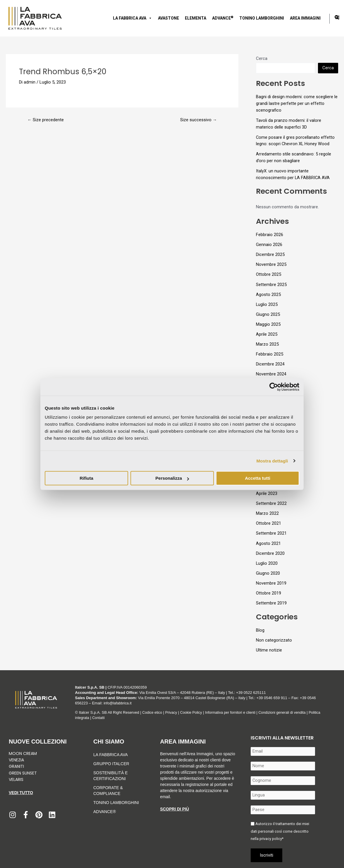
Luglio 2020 (267, 559)
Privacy (172, 712)
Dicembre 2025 (270, 253)
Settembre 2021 (271, 529)
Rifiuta (86, 478)
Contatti (100, 718)
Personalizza (172, 478)
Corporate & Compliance (108, 791)
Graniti (17, 766)
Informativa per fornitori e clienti (235, 712)
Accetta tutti (258, 478)
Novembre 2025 (271, 263)
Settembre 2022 (271, 500)
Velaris (16, 779)
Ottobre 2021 (269, 519)
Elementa (196, 18)
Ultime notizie (269, 645)
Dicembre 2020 (270, 549)
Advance (223, 18)
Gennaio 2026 (269, 243)
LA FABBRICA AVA (111, 755)
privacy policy (271, 839)
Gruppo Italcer (111, 764)
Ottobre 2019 (269, 589)
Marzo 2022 (267, 510)
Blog (260, 625)
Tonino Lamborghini (262, 18)
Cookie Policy (193, 712)
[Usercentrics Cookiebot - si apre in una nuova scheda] (274, 387)
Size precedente (46, 120)
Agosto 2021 (268, 539)
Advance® (105, 812)
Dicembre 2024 (270, 362)
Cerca (262, 58)
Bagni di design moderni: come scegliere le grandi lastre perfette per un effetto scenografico (297, 103)
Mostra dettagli (272, 461)
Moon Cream (23, 753)
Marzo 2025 (267, 342)
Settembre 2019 (271, 598)
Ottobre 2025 (269, 273)
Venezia (16, 760)
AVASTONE (168, 18)
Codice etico (153, 712)
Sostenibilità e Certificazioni (110, 776)
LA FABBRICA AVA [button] (133, 18)
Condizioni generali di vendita (289, 712)
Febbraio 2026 (270, 234)
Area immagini (305, 18)
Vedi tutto (21, 793)
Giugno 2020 (268, 569)
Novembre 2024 (271, 372)
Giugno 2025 (268, 313)
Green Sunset (23, 773)
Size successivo (198, 120)
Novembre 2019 (271, 579)
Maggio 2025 (268, 322)
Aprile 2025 (267, 332)
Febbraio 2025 (270, 352)
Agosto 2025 (268, 293)
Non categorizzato (274, 635)
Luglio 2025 (267, 303)
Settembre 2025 (271, 283)
